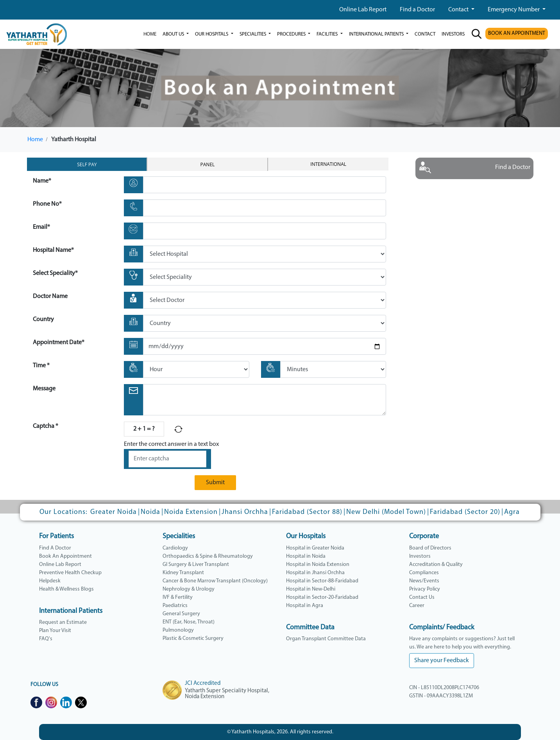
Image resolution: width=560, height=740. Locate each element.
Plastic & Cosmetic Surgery (193, 639)
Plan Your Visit (55, 631)
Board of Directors (430, 548)
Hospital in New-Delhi (311, 589)
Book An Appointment (65, 556)
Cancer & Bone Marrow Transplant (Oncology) (215, 581)
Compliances (424, 573)
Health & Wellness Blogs (66, 589)
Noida (150, 512)
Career (417, 606)
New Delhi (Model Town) (386, 512)
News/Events (424, 581)
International (328, 164)
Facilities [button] (328, 34)
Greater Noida (114, 512)
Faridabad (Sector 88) (307, 512)
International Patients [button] (377, 34)
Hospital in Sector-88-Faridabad (322, 581)
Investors (420, 556)
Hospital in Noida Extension (318, 565)
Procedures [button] (292, 34)
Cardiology (175, 548)
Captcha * (46, 426)
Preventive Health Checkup (70, 573)
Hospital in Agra (305, 606)
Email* (41, 227)
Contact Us (422, 597)
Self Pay (87, 164)
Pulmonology (178, 630)
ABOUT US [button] (174, 34)
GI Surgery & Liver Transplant (196, 565)
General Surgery (181, 614)
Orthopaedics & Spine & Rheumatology (208, 556)
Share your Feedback (442, 661)
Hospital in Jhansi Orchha (315, 573)
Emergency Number (514, 10)
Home (150, 34)
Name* (42, 181)
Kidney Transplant (183, 573)
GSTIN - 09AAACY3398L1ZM (441, 696)
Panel (208, 164)
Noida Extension (191, 512)
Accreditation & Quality (436, 565)
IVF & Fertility (178, 597)
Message (44, 389)
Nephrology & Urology (189, 589)
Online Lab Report (363, 10)
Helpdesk (50, 581)
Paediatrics (175, 606)
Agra (512, 512)
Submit (215, 483)
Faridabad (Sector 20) (465, 512)
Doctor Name (50, 296)
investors (453, 34)
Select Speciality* (55, 273)
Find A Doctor (55, 548)
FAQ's (46, 639)
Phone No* (47, 204)
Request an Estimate (63, 622)
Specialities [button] (253, 34)
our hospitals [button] (212, 34)
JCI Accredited (203, 683)
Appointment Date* (59, 343)
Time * (41, 366)
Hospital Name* (53, 250)
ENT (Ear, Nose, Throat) (189, 622)
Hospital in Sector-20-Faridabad (322, 597)
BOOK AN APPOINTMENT (517, 33)
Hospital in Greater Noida (315, 548)
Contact (459, 10)
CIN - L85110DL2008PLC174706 (444, 688)
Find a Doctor (417, 10)
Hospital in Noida (306, 556)
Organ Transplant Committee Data (326, 639)
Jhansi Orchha (245, 512)
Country (43, 320)
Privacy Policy (425, 589)
